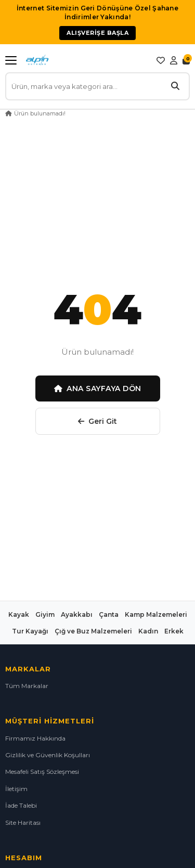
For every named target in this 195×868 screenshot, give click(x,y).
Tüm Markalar (27, 686)
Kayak (19, 614)
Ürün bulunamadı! (40, 113)
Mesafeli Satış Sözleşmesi (42, 772)
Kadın (148, 631)
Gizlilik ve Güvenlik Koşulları (48, 755)
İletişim (16, 789)
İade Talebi (21, 805)
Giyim (45, 614)
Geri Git (97, 421)
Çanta (109, 614)
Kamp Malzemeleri (156, 614)
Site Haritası (23, 822)
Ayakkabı (77, 614)
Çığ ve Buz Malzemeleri (93, 631)
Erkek (174, 631)
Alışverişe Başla (97, 33)
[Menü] (13, 60)
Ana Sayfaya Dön (98, 388)
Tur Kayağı (30, 631)
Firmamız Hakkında (35, 738)
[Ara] (175, 86)
